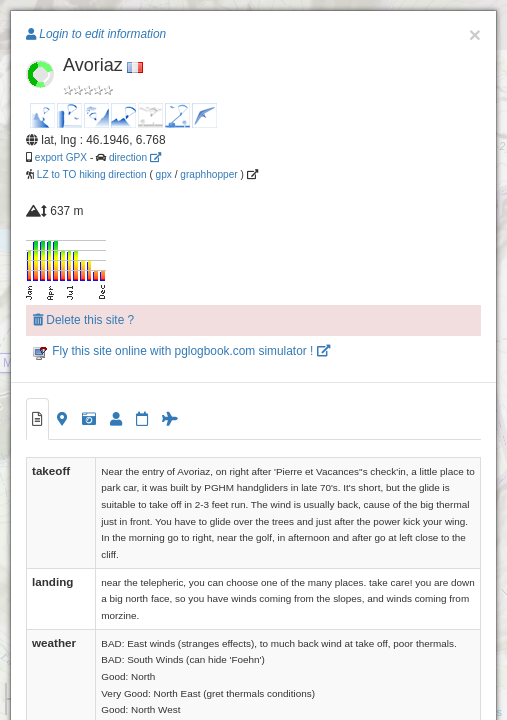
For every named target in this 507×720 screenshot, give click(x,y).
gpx (164, 174)
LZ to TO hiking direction (90, 174)
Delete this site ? (83, 320)
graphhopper (208, 174)
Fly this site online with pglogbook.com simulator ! (181, 351)
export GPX (61, 157)
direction (135, 157)
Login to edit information (96, 34)
